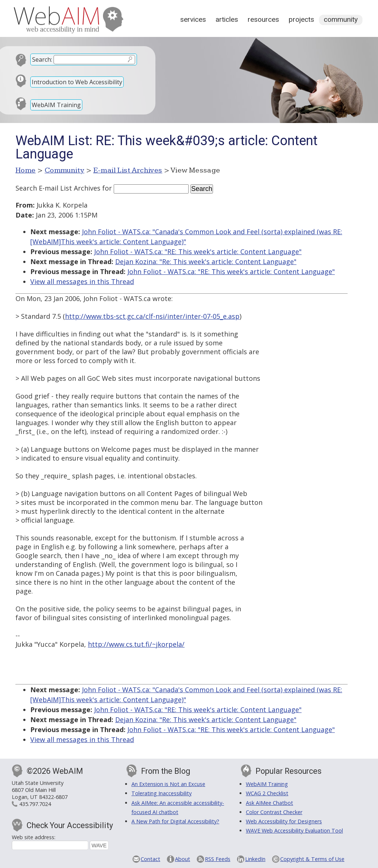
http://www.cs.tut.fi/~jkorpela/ (136, 644)
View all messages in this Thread (82, 281)
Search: (42, 59)
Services (193, 19)
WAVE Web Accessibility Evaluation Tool (294, 831)
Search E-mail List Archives (58, 188)
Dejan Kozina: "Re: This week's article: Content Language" (206, 262)
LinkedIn (255, 859)
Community (341, 19)
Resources (263, 19)
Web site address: (34, 837)
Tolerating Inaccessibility (161, 793)
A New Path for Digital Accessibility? (175, 821)
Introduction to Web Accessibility (77, 82)
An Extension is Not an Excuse (168, 784)
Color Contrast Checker (274, 812)
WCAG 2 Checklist (267, 793)
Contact (150, 859)
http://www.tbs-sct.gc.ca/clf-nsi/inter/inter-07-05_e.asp (152, 316)
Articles (227, 19)
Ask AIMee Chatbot (269, 803)
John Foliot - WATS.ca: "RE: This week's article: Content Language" (198, 252)
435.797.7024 (35, 804)
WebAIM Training (56, 105)
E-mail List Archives (128, 170)
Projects (301, 19)
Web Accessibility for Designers (284, 821)
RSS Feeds (218, 859)
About (183, 859)
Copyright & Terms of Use (312, 859)
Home (26, 170)
